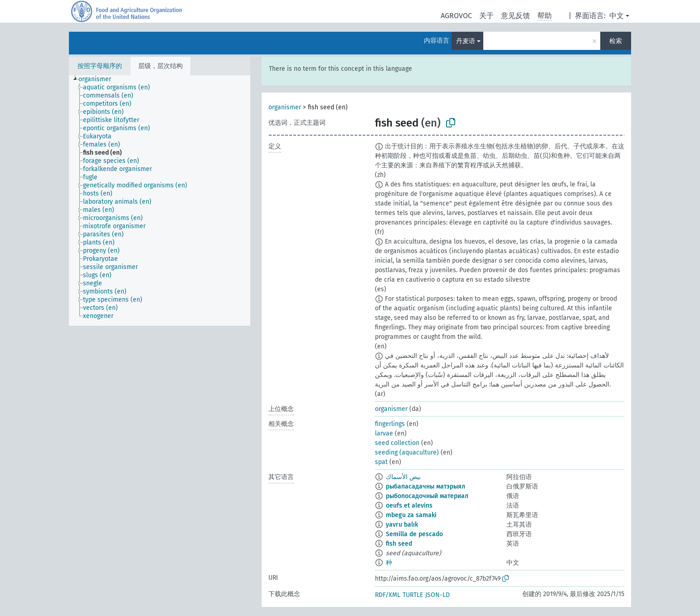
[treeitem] (99, 79)
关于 (486, 16)
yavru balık (402, 525)
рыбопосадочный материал (427, 496)
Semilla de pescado (414, 534)
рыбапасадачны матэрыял (425, 486)
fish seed (399, 544)
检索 (616, 41)
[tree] (160, 200)
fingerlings (390, 424)
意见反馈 (515, 16)
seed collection (397, 443)
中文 (617, 16)
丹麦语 (466, 41)
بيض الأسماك (403, 477)
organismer (285, 107)
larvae (384, 433)
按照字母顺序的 (100, 66)
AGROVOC (456, 16)
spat (381, 462)
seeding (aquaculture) (407, 452)
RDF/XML (388, 595)
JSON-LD (437, 595)
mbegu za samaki (411, 515)
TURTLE (413, 595)
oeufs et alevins (409, 506)
